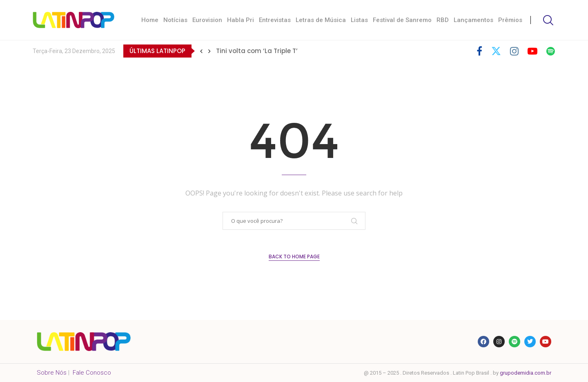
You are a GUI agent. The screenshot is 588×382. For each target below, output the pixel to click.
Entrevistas (275, 20)
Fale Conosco (92, 373)
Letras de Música (321, 20)
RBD (443, 20)
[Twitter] (496, 51)
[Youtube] (532, 51)
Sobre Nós (52, 373)
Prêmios (510, 20)
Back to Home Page (294, 257)
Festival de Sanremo (402, 20)
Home (150, 20)
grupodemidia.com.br (526, 373)
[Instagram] (514, 51)
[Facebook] (479, 51)
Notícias (175, 20)
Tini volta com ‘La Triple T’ (257, 51)
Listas (359, 20)
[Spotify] (551, 51)
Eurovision (207, 20)
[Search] (547, 20)
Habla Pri (241, 20)
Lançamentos (473, 20)
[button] (201, 51)
